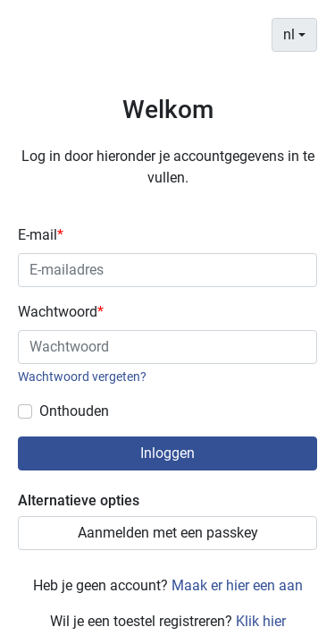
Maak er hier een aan (237, 585)
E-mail (41, 235)
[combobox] (294, 35)
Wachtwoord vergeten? (82, 377)
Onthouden (74, 411)
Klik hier (261, 621)
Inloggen (167, 453)
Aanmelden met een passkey (168, 533)
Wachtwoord (61, 312)
